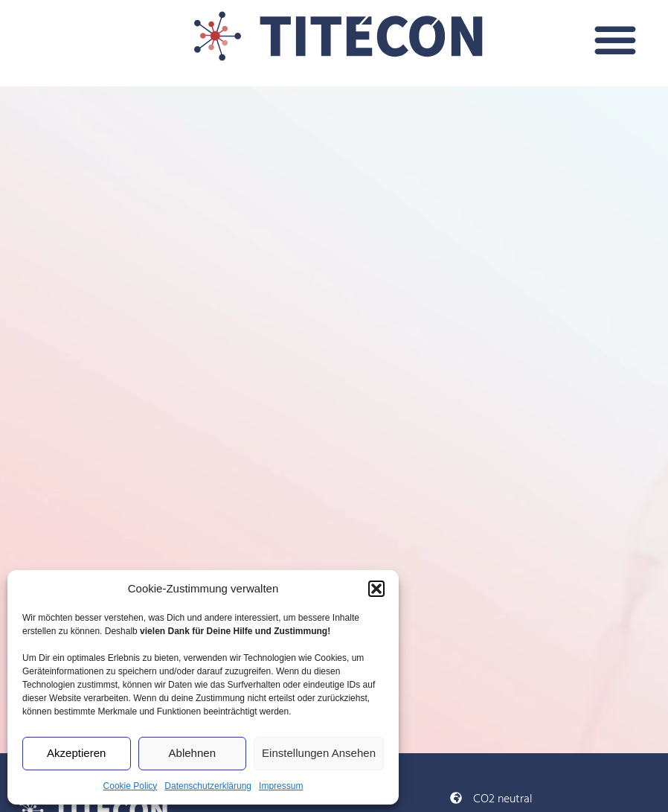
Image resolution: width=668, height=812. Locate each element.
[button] (376, 589)
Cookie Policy (131, 786)
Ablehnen (193, 753)
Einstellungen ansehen (319, 753)
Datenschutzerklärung (208, 786)
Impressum (281, 786)
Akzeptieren (76, 753)
